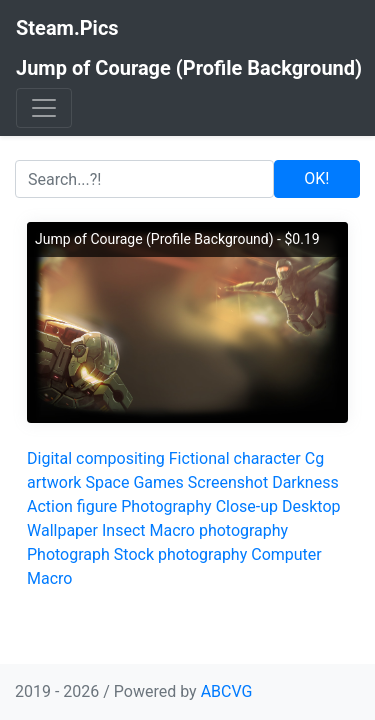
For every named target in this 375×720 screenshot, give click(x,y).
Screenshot (228, 482)
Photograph (68, 554)
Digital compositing (96, 458)
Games (158, 482)
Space (107, 482)
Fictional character (235, 458)
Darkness (305, 482)
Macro (49, 578)
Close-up (247, 506)
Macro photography (218, 530)
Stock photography (180, 554)
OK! (316, 178)
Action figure (72, 506)
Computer (286, 554)
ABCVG (227, 691)
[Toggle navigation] (44, 108)
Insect (124, 530)
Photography (166, 506)
